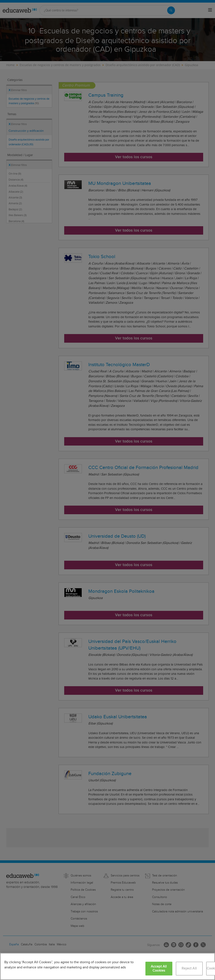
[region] (107, 966)
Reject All (189, 968)
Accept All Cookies (159, 969)
